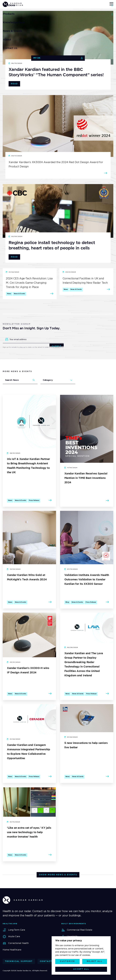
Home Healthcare (12, 950)
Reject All (95, 961)
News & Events (19, 294)
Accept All (81, 969)
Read (14, 84)
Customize (67, 961)
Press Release (34, 500)
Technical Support (19, 961)
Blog (67, 602)
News (9, 294)
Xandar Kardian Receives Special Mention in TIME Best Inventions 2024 (86, 478)
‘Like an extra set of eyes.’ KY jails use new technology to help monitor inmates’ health (29, 832)
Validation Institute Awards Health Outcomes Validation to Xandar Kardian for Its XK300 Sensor (87, 580)
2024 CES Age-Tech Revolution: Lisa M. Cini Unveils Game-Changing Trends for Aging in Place (29, 283)
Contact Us (48, 961)
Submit (57, 346)
